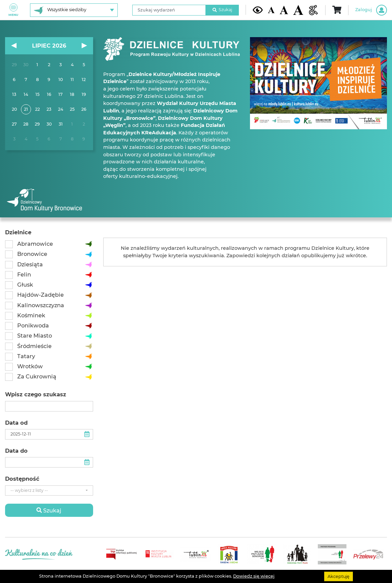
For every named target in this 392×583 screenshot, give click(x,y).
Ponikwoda (33, 325)
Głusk (25, 285)
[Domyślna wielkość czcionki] (271, 10)
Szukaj (222, 10)
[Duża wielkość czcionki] (298, 10)
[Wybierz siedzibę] (74, 10)
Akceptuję (339, 576)
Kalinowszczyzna (41, 305)
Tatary (26, 356)
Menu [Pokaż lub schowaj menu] (13, 10)
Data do (16, 451)
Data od (16, 423)
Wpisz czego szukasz (36, 394)
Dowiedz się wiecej (254, 576)
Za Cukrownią (37, 376)
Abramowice (35, 244)
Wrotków (30, 366)
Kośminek (31, 315)
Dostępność (22, 479)
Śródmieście (34, 346)
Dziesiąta (30, 264)
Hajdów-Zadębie (40, 295)
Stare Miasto (35, 336)
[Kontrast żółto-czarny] (258, 10)
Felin (24, 274)
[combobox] (49, 491)
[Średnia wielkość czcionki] (284, 10)
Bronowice (32, 254)
